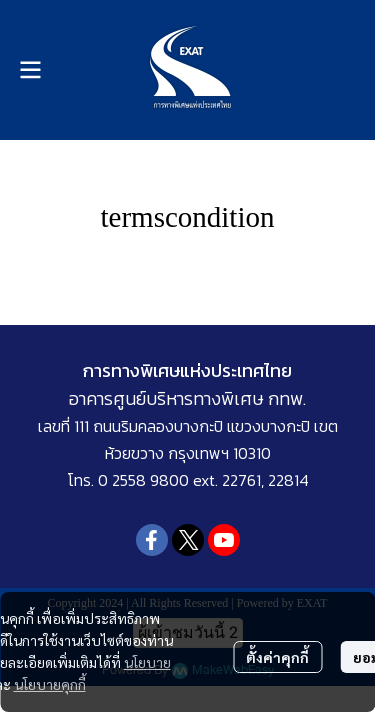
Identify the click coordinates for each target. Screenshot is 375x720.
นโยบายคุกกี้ (50, 684)
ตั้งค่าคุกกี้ (277, 657)
